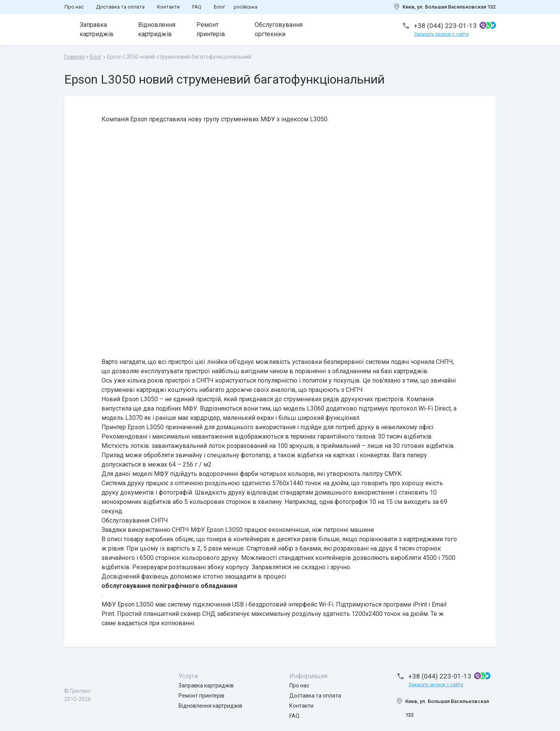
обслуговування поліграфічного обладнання (169, 586)
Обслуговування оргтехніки (279, 29)
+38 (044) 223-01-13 (445, 26)
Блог (220, 7)
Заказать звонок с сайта (441, 34)
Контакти (168, 7)
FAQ (197, 7)
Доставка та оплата (120, 7)
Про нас (74, 7)
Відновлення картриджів (157, 29)
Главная (74, 57)
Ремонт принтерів (211, 29)
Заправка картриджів (97, 29)
